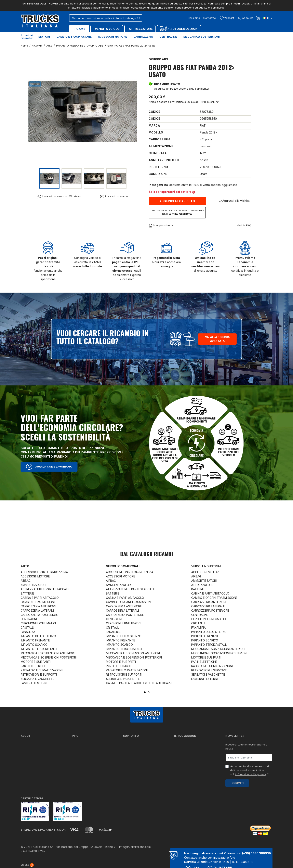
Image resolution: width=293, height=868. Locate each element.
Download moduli (134, 756)
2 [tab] (149, 692)
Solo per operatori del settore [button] (172, 192)
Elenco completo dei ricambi (90, 777)
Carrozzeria (143, 37)
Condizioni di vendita (85, 756)
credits (27, 865)
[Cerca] (106, 18)
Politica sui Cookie (84, 761)
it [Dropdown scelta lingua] (268, 18)
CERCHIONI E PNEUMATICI (38, 623)
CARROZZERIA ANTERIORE (39, 606)
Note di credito (184, 756)
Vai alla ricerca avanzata (217, 339)
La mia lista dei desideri (189, 766)
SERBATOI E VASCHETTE (38, 679)
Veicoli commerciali (123, 566)
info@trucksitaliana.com (135, 847)
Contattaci (210, 18)
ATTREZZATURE (202, 585)
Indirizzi (179, 761)
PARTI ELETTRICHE (34, 666)
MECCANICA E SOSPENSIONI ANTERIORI (48, 653)
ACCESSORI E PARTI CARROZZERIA (44, 572)
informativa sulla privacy (251, 774)
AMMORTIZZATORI (33, 585)
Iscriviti (237, 783)
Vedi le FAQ (244, 225)
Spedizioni (78, 745)
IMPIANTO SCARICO (34, 645)
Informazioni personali (188, 745)
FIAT (203, 125)
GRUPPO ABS (158, 59)
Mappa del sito (81, 771)
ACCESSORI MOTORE (35, 576)
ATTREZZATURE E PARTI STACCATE (45, 589)
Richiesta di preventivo (137, 761)
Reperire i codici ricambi (138, 750)
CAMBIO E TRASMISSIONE (38, 602)
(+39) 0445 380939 (256, 853)
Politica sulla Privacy (85, 750)
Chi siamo (194, 18)
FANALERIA (28, 632)
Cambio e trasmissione (74, 37)
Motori (44, 37)
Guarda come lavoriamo (49, 467)
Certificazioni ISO (32, 750)
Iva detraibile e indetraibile (140, 766)
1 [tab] (145, 692)
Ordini (178, 750)
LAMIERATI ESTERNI (34, 683)
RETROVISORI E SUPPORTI (39, 674)
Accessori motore (112, 37)
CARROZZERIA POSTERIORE (40, 615)
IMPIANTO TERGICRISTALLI (39, 649)
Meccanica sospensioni (202, 37)
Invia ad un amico (114, 196)
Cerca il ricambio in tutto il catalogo (95, 766)
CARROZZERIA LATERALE (37, 610)
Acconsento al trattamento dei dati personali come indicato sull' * (250, 770)
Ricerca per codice (135, 745)
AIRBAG (26, 581)
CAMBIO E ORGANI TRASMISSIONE (129, 602)
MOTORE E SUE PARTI (36, 662)
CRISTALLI (27, 628)
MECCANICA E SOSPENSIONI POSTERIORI (49, 657)
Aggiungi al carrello (177, 201)
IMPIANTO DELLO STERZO (38, 636)
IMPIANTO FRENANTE (35, 640)
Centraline (168, 37)
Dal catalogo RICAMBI (147, 554)
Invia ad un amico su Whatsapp (60, 197)
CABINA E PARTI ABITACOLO (40, 598)
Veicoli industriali (207, 566)
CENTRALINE (29, 619)
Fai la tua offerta (177, 213)
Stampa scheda (161, 226)
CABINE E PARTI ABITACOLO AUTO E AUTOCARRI (139, 683)
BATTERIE (27, 593)
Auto (25, 566)
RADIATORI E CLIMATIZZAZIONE (42, 670)
